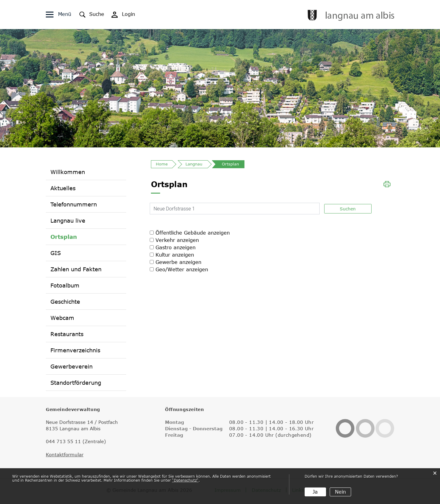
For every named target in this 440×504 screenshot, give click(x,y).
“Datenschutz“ (185, 480)
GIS (56, 253)
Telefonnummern (74, 204)
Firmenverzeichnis (75, 350)
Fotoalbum (65, 285)
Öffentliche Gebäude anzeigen (193, 233)
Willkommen (68, 172)
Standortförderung (76, 383)
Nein (340, 492)
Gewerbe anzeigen (178, 262)
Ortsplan (64, 237)
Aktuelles (63, 188)
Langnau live (68, 220)
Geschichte (65, 302)
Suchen (348, 209)
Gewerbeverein (71, 366)
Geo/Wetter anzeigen (182, 269)
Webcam (62, 318)
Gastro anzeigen (176, 247)
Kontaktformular (65, 454)
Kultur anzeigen (175, 255)
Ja (315, 492)
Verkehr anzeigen (177, 240)
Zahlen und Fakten (76, 269)
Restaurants (67, 334)
